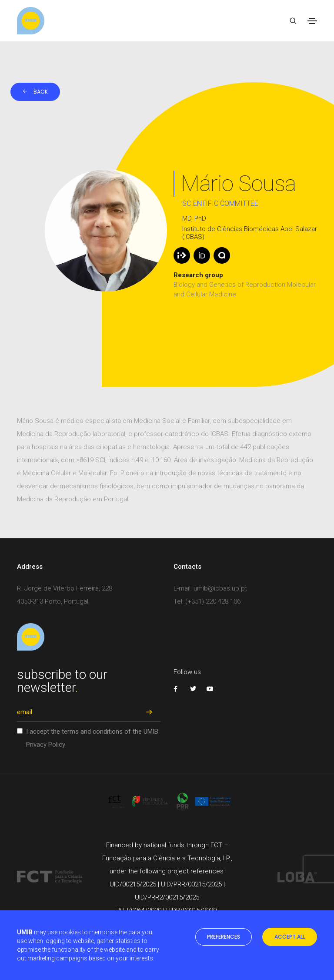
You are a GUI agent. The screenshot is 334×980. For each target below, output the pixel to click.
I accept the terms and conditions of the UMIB (92, 738)
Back (35, 92)
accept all (290, 937)
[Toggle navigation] (312, 21)
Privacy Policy (46, 745)
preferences (224, 937)
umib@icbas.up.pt (220, 588)
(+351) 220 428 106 (213, 601)
